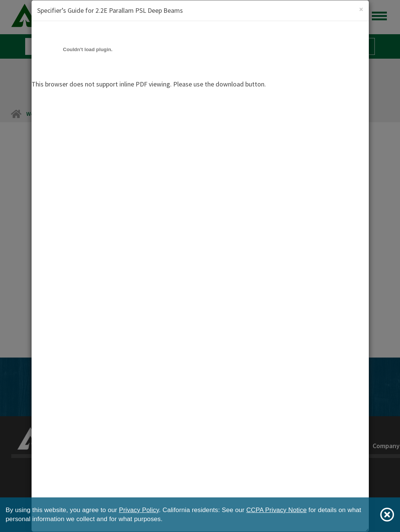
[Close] (361, 9)
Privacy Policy (139, 510)
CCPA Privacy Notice (277, 510)
